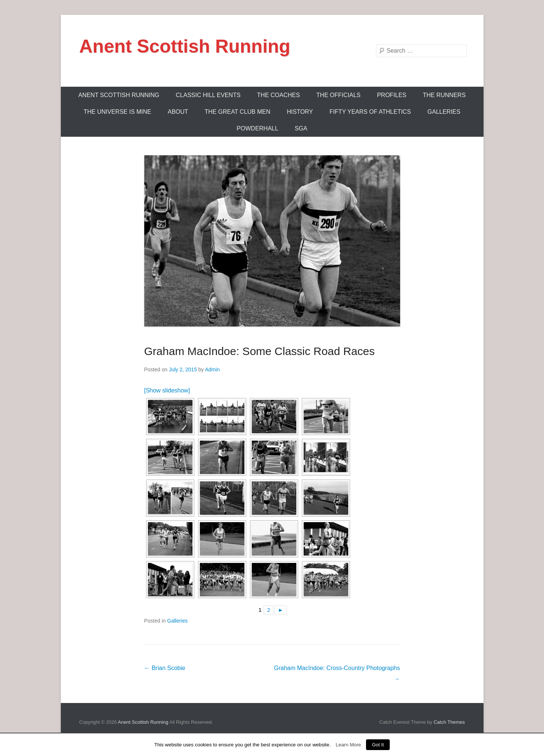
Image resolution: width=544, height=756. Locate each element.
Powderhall (257, 128)
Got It (378, 745)
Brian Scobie (165, 668)
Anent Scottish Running (185, 46)
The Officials (338, 95)
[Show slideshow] (167, 390)
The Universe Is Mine (118, 112)
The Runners (444, 95)
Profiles (392, 95)
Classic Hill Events (208, 95)
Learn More (348, 745)
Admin (212, 369)
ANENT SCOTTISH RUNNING (119, 95)
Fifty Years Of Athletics (370, 112)
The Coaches (278, 95)
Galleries (444, 112)
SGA (301, 128)
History (300, 112)
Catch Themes (449, 722)
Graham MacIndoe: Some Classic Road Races (260, 351)
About (178, 112)
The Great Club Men (238, 112)
